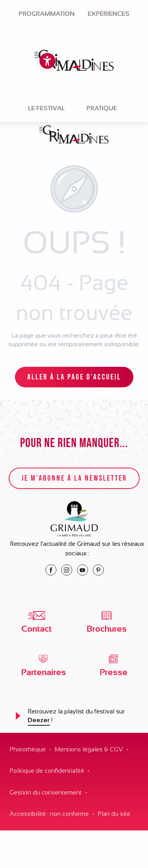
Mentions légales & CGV (89, 749)
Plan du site (114, 814)
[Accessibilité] (47, 61)
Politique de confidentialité (47, 771)
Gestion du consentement (46, 792)
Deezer (39, 720)
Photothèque (28, 749)
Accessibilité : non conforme (49, 814)
